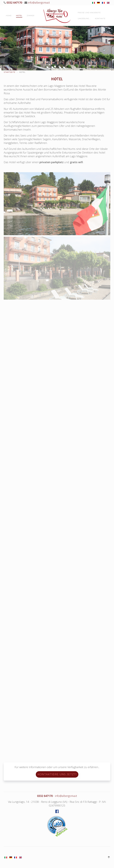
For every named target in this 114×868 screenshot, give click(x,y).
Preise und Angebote (89, 13)
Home (9, 16)
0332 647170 (14, 3)
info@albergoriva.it (39, 3)
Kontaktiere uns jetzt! (57, 774)
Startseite (9, 72)
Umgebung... (84, 19)
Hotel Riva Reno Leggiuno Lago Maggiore (55, 66)
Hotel (19, 16)
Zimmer (31, 16)
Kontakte (100, 19)
